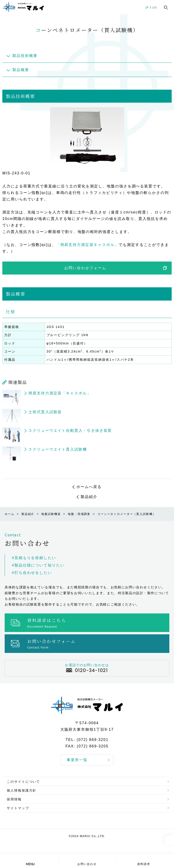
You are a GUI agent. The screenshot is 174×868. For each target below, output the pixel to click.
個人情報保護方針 (22, 790)
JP (147, 8)
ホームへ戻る (89, 487)
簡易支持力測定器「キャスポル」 (60, 393)
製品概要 (21, 70)
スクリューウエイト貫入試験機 (58, 449)
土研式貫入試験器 (45, 412)
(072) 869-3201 (92, 740)
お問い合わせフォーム (85, 268)
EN (155, 8)
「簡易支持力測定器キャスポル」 (87, 245)
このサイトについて (23, 782)
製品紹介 (89, 497)
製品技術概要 (25, 56)
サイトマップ (18, 808)
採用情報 (14, 799)
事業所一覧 (77, 760)
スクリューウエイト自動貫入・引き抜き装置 (70, 431)
